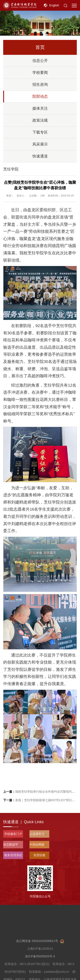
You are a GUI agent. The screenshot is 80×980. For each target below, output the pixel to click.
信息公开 (40, 61)
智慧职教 (39, 855)
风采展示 (40, 144)
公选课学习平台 (40, 834)
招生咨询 (40, 84)
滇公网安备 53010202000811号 (40, 961)
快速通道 (40, 156)
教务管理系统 (13, 855)
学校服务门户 (13, 834)
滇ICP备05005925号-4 (40, 976)
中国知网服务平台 (41, 845)
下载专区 (40, 132)
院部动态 (40, 96)
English (54, 5)
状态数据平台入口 (15, 845)
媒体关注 (40, 108)
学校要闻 (40, 73)
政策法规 (40, 120)
